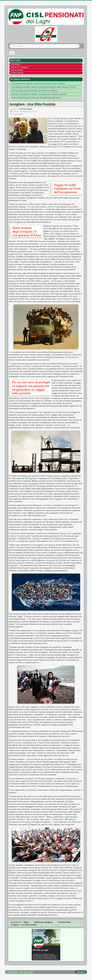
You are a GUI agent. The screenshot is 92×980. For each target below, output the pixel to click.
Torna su (81, 972)
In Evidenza (15, 64)
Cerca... (9, 44)
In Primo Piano (26, 109)
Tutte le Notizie (17, 70)
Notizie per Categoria (19, 67)
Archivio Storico (17, 73)
